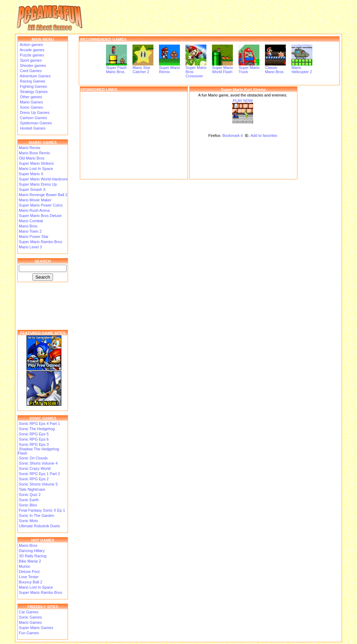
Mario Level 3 (30, 247)
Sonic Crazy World (35, 468)
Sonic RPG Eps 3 (34, 444)
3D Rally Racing (33, 556)
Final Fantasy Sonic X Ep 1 (42, 510)
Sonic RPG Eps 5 (34, 434)
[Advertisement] (134, 135)
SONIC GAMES (43, 418)
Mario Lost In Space (36, 169)
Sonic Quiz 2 (30, 495)
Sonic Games (31, 107)
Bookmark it (233, 135)
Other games (31, 97)
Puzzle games (31, 55)
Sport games (30, 60)
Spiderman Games (35, 123)
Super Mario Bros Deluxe (40, 216)
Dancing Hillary (32, 551)
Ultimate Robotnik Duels (39, 526)
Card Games (30, 71)
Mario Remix (30, 148)
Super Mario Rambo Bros (40, 242)
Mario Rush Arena (34, 210)
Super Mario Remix (169, 68)
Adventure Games (35, 76)
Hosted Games (33, 128)
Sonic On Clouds (33, 458)
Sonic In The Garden (36, 515)
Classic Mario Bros (275, 68)
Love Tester (29, 577)
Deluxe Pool (29, 572)
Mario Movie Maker (35, 200)
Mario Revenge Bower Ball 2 (43, 195)
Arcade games (32, 50)
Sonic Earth (29, 500)
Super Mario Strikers (36, 163)
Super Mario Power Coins (41, 205)
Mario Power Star (34, 236)
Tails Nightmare (32, 489)
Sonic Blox (28, 505)
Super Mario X (31, 174)
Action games (31, 45)
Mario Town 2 (30, 231)
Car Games (29, 612)
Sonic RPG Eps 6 (34, 439)
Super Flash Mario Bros (116, 68)
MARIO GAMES (43, 142)
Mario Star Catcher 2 (143, 68)
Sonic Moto (28, 521)
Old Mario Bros (32, 158)
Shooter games (32, 65)
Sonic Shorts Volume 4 (38, 463)
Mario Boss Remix (34, 153)
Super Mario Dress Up (38, 184)
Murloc (25, 566)
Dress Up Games (34, 112)
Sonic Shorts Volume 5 (38, 484)
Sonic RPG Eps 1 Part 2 (39, 474)
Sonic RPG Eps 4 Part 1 (39, 424)
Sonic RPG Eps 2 (34, 479)
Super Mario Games (36, 628)
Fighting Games (33, 86)
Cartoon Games (33, 118)
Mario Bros (28, 226)
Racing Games (32, 81)
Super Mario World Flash (222, 68)
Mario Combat (31, 221)
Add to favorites (264, 135)
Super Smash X (32, 189)
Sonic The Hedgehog (37, 429)
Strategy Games (33, 92)
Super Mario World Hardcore (43, 179)
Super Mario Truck (249, 68)
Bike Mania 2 (30, 561)
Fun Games (29, 633)
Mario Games (31, 102)
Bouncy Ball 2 (31, 582)
